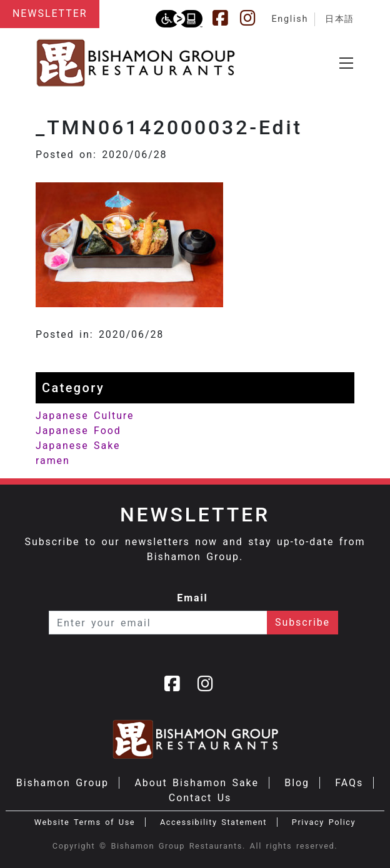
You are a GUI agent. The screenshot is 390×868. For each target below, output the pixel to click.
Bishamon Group (62, 783)
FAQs (349, 783)
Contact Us (200, 798)
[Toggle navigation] (346, 63)
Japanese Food (78, 431)
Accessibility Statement (213, 822)
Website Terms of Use (85, 822)
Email (192, 598)
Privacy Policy (324, 822)
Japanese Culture (85, 416)
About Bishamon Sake (196, 783)
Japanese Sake (78, 446)
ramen (53, 461)
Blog (297, 783)
